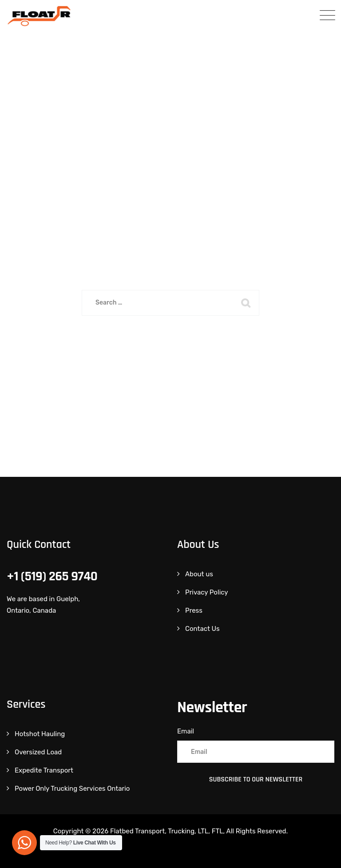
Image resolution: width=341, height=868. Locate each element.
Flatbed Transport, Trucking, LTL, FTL (167, 831)
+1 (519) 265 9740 (52, 576)
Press (194, 610)
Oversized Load (38, 752)
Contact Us (202, 629)
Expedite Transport (44, 770)
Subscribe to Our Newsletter (256, 779)
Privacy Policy (207, 592)
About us (199, 574)
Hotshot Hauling (40, 734)
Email (186, 731)
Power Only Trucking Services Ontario (72, 789)
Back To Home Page (165, 348)
